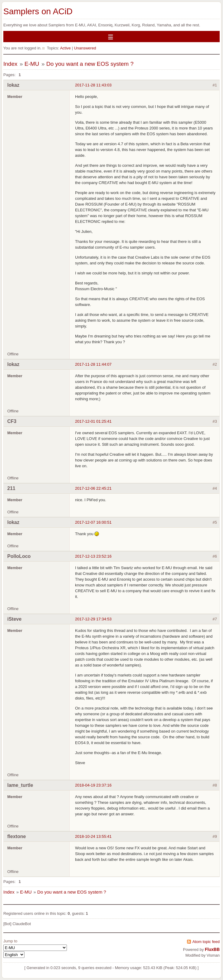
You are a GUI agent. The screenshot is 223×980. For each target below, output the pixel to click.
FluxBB (212, 949)
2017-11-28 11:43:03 (93, 85)
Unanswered (85, 48)
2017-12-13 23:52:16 (93, 556)
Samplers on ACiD (38, 11)
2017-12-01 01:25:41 (93, 421)
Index (10, 64)
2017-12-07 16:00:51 (93, 522)
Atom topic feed (206, 942)
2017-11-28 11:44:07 (93, 364)
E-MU (32, 64)
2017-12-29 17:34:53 (93, 619)
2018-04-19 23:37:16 (93, 785)
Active (65, 48)
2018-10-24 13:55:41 (93, 836)
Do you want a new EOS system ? (90, 64)
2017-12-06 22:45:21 (93, 488)
